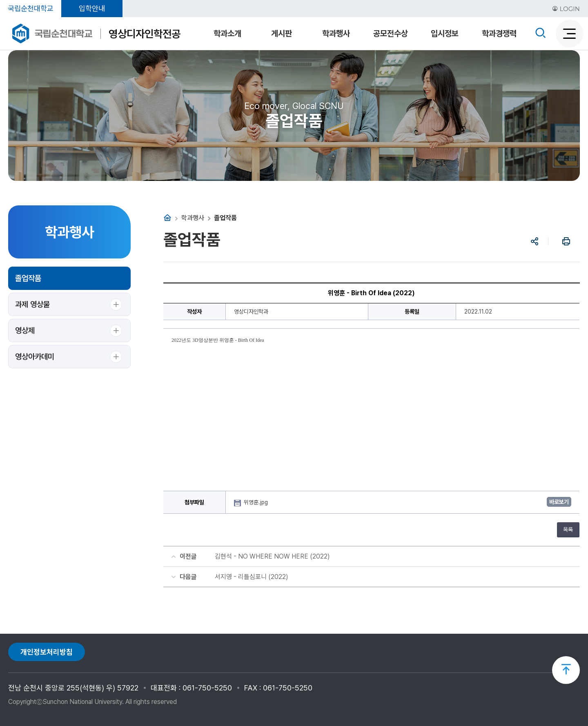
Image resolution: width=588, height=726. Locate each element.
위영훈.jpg (257, 502)
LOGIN (566, 9)
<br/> (372, 412)
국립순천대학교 (31, 8)
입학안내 (92, 8)
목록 (568, 530)
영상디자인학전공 (145, 34)
